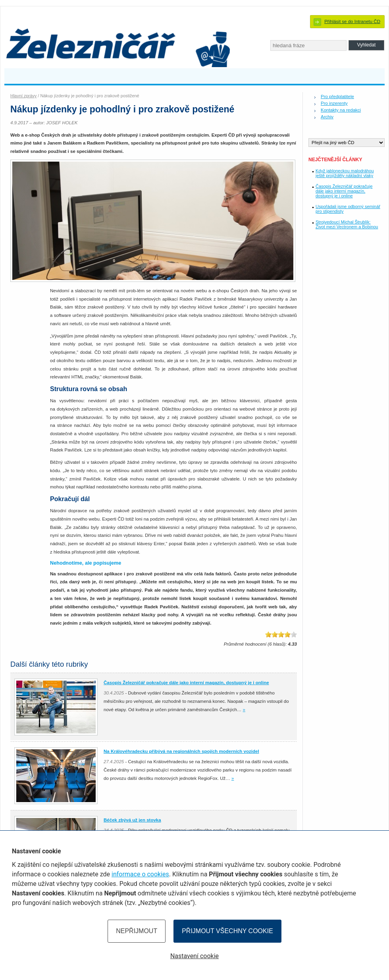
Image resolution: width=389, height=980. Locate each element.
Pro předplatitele (337, 96)
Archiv (327, 117)
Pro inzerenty (334, 103)
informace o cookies (140, 874)
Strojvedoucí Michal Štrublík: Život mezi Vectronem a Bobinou (347, 224)
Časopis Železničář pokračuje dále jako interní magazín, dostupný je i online (344, 191)
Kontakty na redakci (341, 110)
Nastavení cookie (194, 956)
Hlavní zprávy (23, 96)
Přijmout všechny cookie (227, 931)
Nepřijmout (137, 931)
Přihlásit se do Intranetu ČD (352, 21)
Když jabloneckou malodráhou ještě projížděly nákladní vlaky (345, 173)
